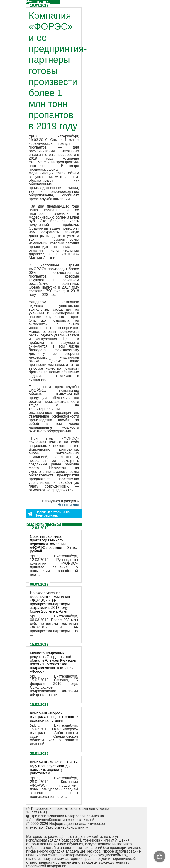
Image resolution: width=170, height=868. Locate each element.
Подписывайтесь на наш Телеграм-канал (54, 514)
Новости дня (68, 505)
